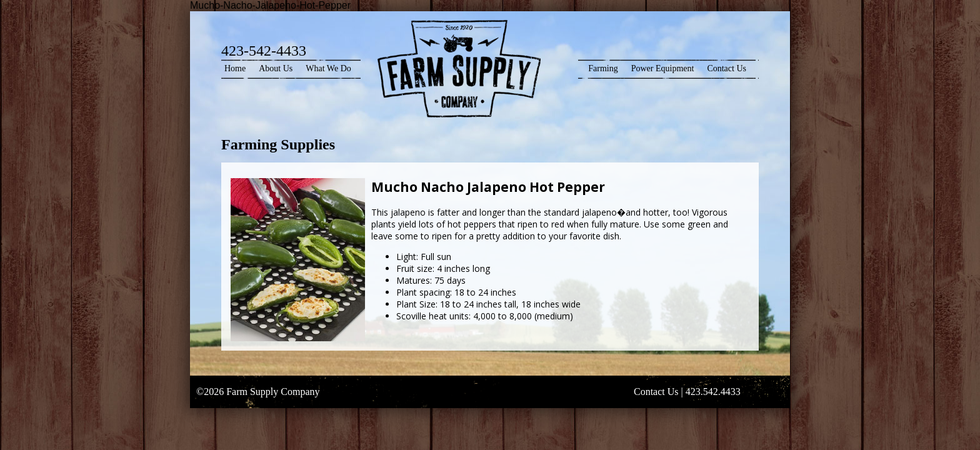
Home (235, 68)
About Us (276, 68)
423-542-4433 (264, 51)
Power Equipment (663, 68)
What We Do (328, 68)
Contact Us (727, 68)
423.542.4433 (713, 392)
